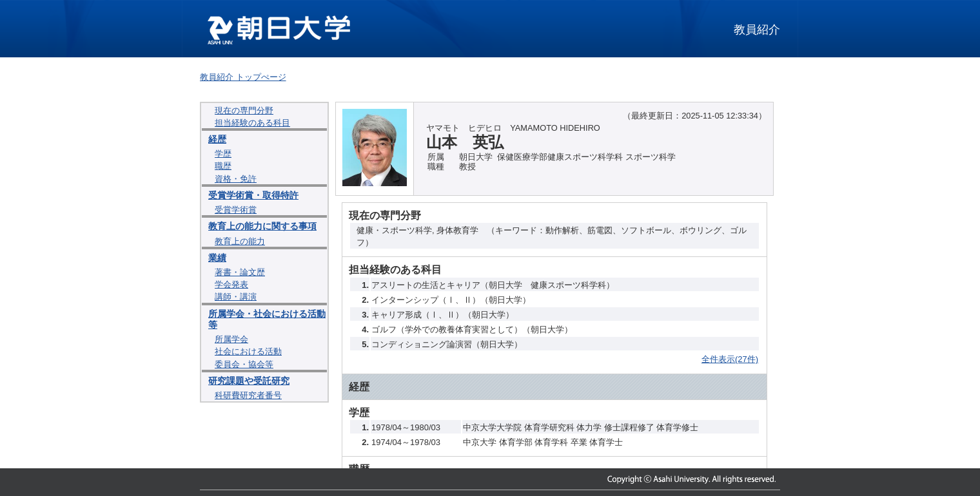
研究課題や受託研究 (249, 381)
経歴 (217, 139)
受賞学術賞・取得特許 (253, 195)
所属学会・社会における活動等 (267, 319)
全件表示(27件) (730, 359)
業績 (217, 258)
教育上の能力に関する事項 (262, 226)
